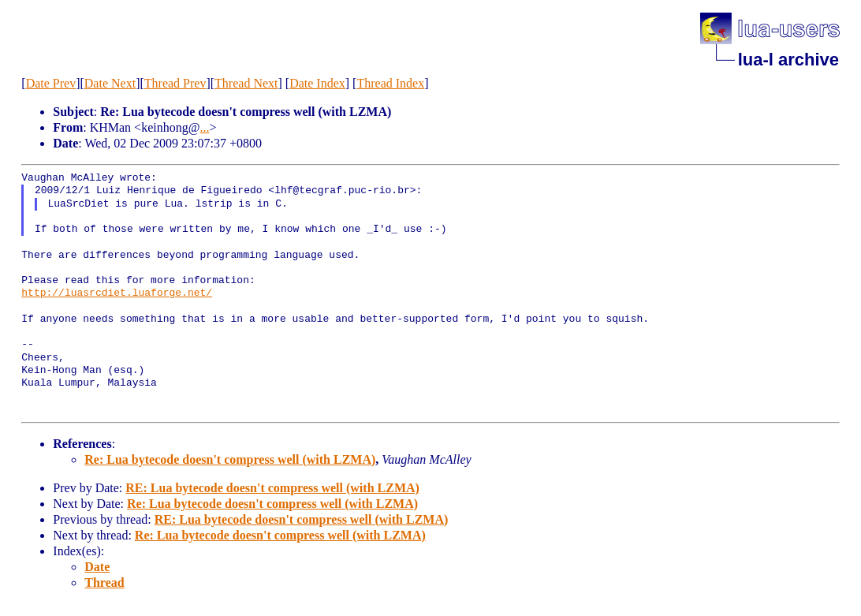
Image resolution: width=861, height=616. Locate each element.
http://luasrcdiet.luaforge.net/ (117, 293)
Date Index (317, 83)
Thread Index (390, 83)
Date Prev (51, 83)
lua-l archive (788, 60)
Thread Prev (175, 83)
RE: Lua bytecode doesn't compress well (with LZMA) (272, 488)
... (204, 127)
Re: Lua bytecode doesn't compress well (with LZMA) (230, 459)
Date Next (110, 83)
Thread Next (246, 83)
